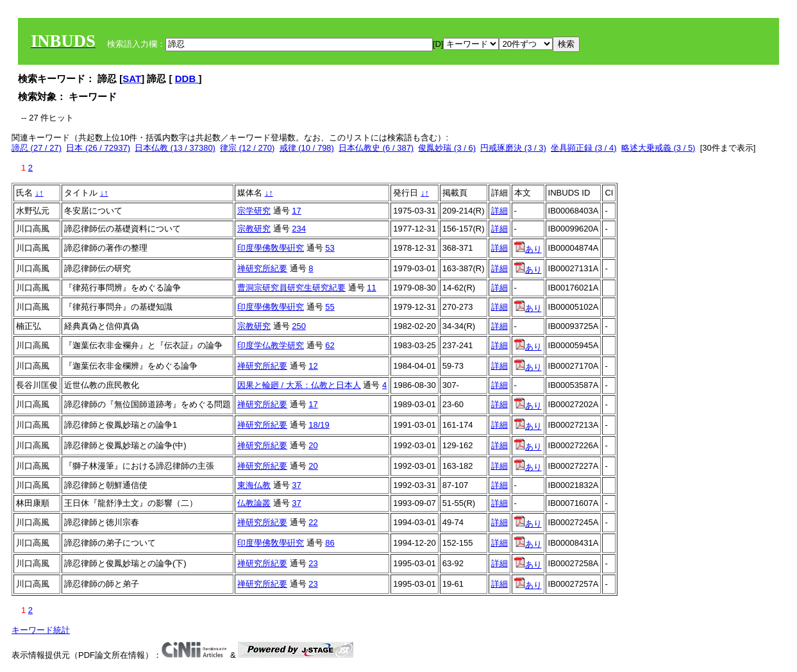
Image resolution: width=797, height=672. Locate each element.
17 (296, 211)
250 (299, 326)
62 (330, 345)
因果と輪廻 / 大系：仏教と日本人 (299, 385)
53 (330, 248)
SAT (132, 79)
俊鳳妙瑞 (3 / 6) (447, 148)
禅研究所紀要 (262, 268)
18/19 (319, 425)
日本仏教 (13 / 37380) (175, 148)
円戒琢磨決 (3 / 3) (513, 148)
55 (330, 307)
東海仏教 (254, 485)
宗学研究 (254, 211)
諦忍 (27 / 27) (37, 148)
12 (313, 366)
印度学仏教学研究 (271, 345)
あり (528, 249)
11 (371, 288)
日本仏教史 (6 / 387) (376, 148)
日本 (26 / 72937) (98, 148)
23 (313, 563)
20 (313, 445)
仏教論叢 (254, 503)
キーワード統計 (41, 630)
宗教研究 (254, 229)
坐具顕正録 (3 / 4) (584, 148)
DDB (187, 79)
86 (330, 543)
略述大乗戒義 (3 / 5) (659, 148)
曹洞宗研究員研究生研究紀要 (291, 288)
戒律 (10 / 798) (307, 148)
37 (296, 485)
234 (299, 229)
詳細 (499, 211)
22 (313, 522)
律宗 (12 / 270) (247, 148)
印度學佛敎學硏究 (271, 248)
